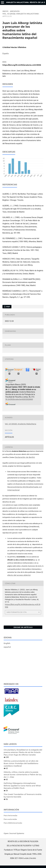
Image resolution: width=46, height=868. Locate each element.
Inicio (5, 11)
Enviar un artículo (23, 627)
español (7, 647)
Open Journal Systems (14, 833)
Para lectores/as (10, 815)
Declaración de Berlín (24, 457)
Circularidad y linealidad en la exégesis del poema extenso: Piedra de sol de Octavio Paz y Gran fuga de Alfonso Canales (23, 752)
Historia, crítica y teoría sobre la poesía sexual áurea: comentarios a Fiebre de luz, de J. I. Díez (23, 775)
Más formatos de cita (17, 612)
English (7, 643)
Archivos (15, 11)
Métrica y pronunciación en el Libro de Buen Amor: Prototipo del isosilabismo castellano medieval (21, 763)
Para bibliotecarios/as (13, 823)
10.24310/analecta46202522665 (19, 399)
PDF (8, 307)
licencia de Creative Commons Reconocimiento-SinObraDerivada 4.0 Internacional (25, 487)
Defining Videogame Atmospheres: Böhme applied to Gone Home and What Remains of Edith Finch (22, 786)
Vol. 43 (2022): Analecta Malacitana (21, 14)
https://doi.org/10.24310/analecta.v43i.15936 (22, 65)
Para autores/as (10, 819)
